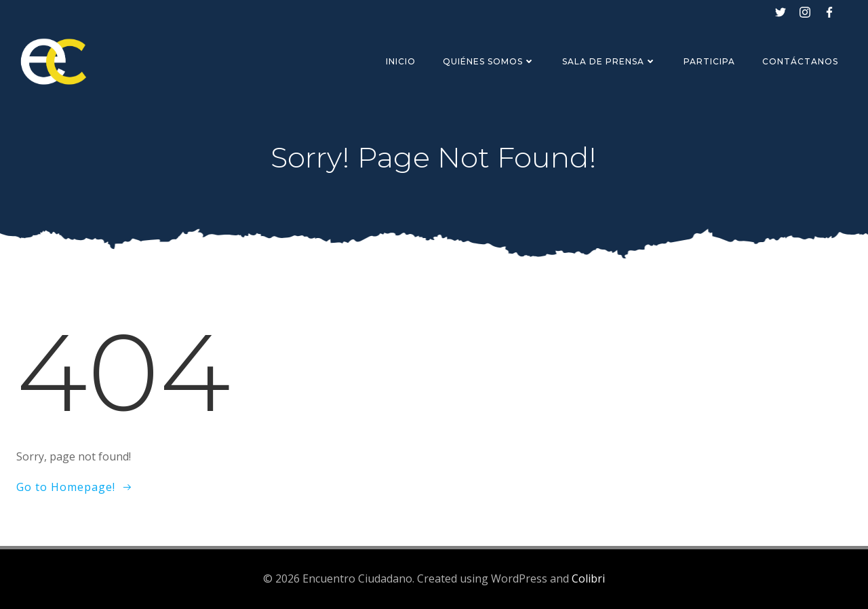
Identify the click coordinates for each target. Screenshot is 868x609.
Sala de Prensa (609, 61)
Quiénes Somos (489, 61)
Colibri (588, 578)
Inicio (401, 61)
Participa (709, 61)
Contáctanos (800, 61)
